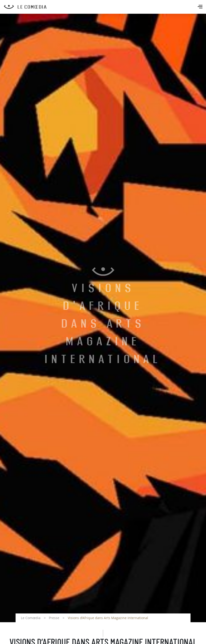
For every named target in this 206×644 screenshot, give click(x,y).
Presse (54, 618)
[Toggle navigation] (201, 7)
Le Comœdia (31, 618)
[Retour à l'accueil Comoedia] (105, 7)
